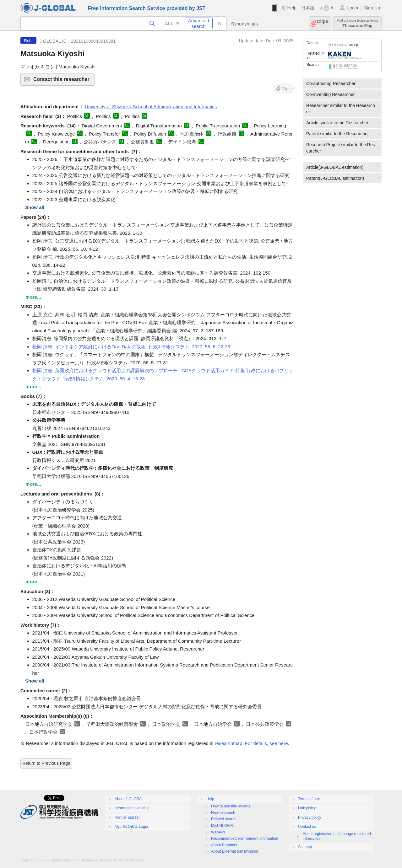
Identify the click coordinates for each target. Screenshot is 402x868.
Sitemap (305, 847)
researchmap (229, 743)
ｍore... (33, 297)
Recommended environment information (244, 839)
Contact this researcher (63, 81)
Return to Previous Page (46, 763)
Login (353, 8)
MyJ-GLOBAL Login (131, 827)
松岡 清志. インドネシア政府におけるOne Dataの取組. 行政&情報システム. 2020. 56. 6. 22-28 (131, 347)
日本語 (308, 8)
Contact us (307, 827)
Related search (224, 819)
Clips (323, 23)
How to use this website (231, 806)
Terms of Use (309, 799)
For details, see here (266, 743)
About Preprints (224, 845)
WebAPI (218, 832)
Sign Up (372, 8)
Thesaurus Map (357, 23)
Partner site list (127, 817)
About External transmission (234, 851)
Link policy (307, 808)
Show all (35, 207)
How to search (223, 813)
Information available (132, 808)
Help (292, 8)
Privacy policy (310, 817)
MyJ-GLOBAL (223, 826)
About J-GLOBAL (129, 799)
